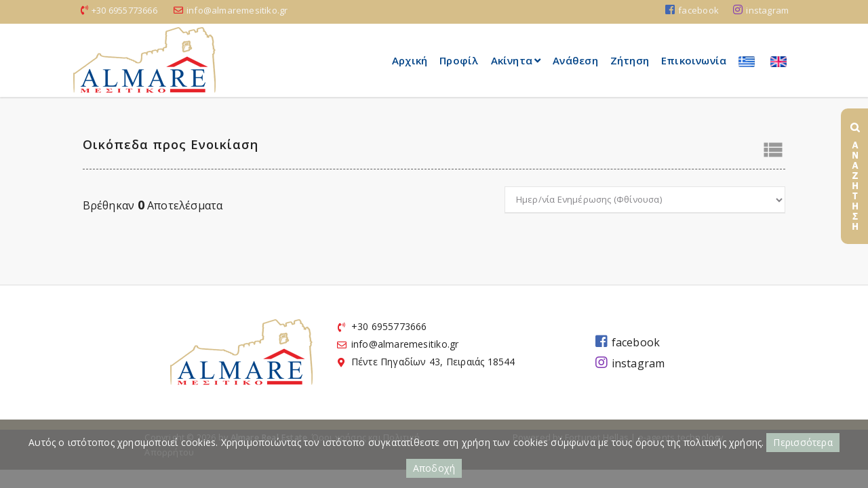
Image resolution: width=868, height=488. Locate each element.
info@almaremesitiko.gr (237, 10)
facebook (692, 10)
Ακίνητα (516, 60)
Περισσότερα (803, 442)
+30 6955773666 (124, 10)
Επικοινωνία (694, 60)
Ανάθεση (575, 60)
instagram (761, 10)
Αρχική (410, 60)
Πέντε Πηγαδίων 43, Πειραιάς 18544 (433, 362)
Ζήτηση (630, 60)
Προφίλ (459, 60)
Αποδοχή (434, 468)
